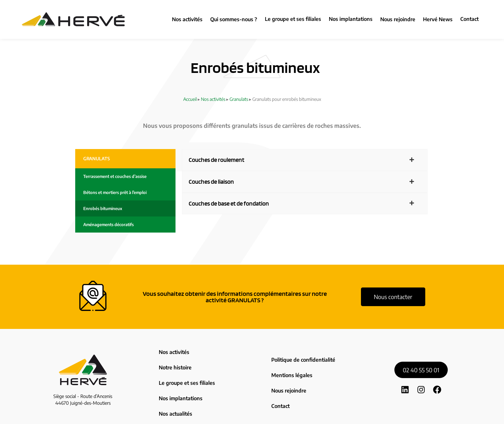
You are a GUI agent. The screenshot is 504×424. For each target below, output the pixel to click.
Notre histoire (175, 358)
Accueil (190, 99)
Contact (469, 19)
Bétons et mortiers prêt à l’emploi (115, 192)
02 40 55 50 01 (421, 354)
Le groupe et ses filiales (293, 19)
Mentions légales (290, 363)
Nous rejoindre (288, 372)
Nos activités (213, 99)
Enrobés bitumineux (103, 208)
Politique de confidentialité (302, 354)
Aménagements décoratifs (108, 225)
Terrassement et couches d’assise (115, 176)
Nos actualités (175, 386)
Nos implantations (351, 19)
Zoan (302, 415)
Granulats (239, 99)
